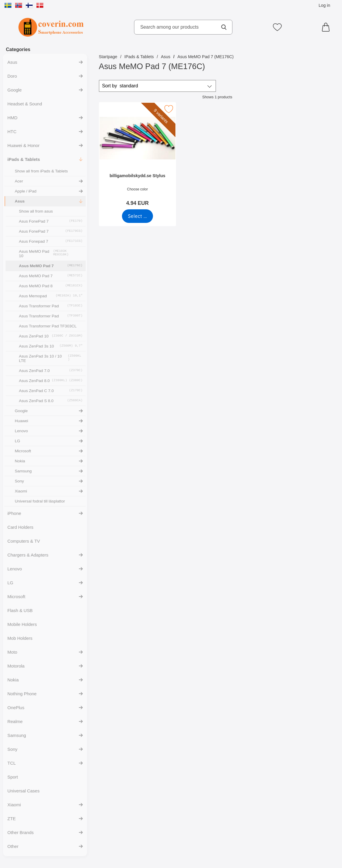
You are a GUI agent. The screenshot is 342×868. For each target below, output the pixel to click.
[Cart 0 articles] (327, 27)
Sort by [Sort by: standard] (120, 86)
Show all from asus (36, 211)
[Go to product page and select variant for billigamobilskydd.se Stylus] (137, 216)
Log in (324, 5)
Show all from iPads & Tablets (41, 171)
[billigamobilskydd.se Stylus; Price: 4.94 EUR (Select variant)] (137, 156)
